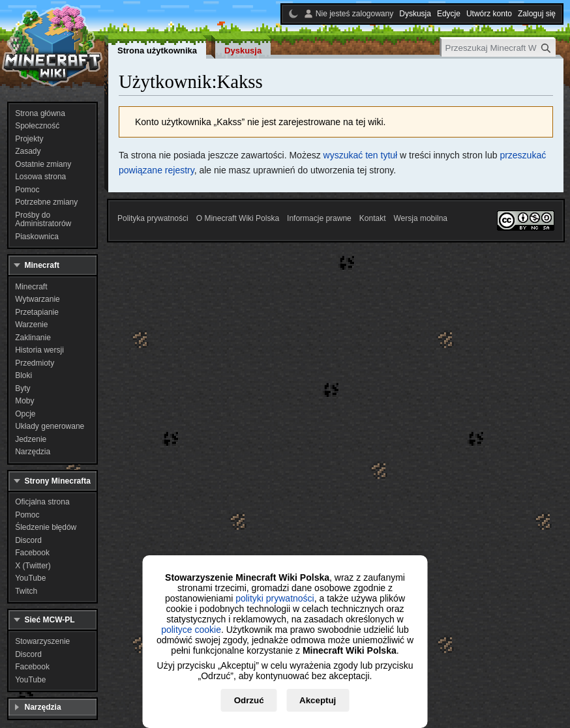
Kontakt (373, 218)
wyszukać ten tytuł (361, 155)
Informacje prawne (319, 218)
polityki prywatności (275, 598)
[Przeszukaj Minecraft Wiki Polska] (499, 48)
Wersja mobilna (421, 218)
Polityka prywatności (153, 218)
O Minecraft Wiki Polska (238, 218)
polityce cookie (191, 630)
